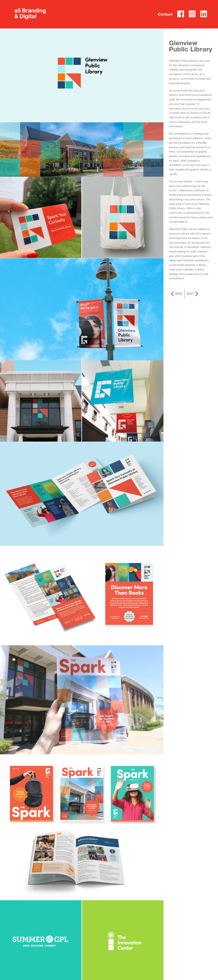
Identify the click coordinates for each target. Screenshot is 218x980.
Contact (160, 14)
